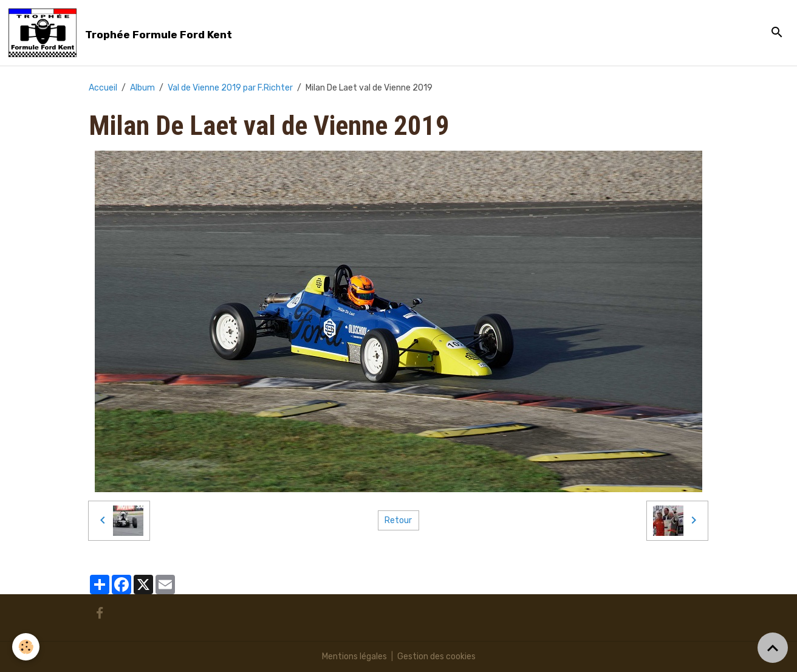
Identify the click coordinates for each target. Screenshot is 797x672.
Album (142, 88)
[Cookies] (26, 647)
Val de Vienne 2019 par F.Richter (230, 88)
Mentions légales (354, 657)
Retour (398, 520)
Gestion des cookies (436, 657)
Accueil (103, 88)
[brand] (122, 33)
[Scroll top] (773, 648)
